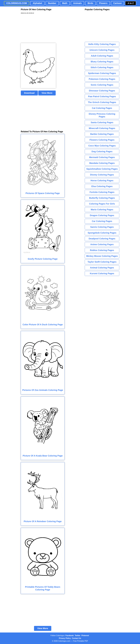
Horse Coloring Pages (102, 181)
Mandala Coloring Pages (102, 163)
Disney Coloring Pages (102, 175)
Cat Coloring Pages (102, 108)
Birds (90, 3)
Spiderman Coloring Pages (102, 73)
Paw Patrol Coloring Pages (102, 96)
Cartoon (118, 3)
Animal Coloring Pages (102, 268)
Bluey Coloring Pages (102, 62)
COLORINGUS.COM (17, 3)
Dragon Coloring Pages (102, 215)
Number (52, 3)
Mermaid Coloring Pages (102, 157)
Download (29, 93)
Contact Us (76, 638)
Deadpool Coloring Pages (102, 239)
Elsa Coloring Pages (102, 186)
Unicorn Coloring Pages (102, 50)
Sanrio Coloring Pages (102, 227)
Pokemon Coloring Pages (102, 79)
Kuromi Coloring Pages (102, 273)
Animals (77, 3)
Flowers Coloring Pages (102, 140)
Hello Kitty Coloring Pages (102, 44)
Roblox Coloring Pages (102, 250)
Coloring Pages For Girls (102, 204)
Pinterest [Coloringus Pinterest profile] (85, 636)
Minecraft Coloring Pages (102, 128)
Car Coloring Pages (102, 221)
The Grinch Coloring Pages (102, 102)
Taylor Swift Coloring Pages (102, 262)
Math (65, 3)
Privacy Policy (65, 638)
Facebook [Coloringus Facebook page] (70, 636)
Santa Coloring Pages (102, 122)
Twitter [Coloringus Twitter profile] (77, 636)
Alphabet (37, 3)
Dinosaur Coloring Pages (102, 91)
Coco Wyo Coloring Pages (102, 146)
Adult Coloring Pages (102, 56)
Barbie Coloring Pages (102, 134)
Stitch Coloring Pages (102, 67)
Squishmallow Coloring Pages (102, 169)
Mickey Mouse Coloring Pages (102, 256)
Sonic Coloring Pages (102, 85)
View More (47, 93)
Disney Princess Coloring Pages (102, 115)
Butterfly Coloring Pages (102, 198)
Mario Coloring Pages (102, 210)
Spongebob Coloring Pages (102, 233)
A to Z (131, 3)
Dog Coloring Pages (102, 151)
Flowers (103, 3)
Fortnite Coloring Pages (102, 192)
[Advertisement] (37, 29)
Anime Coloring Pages (102, 244)
